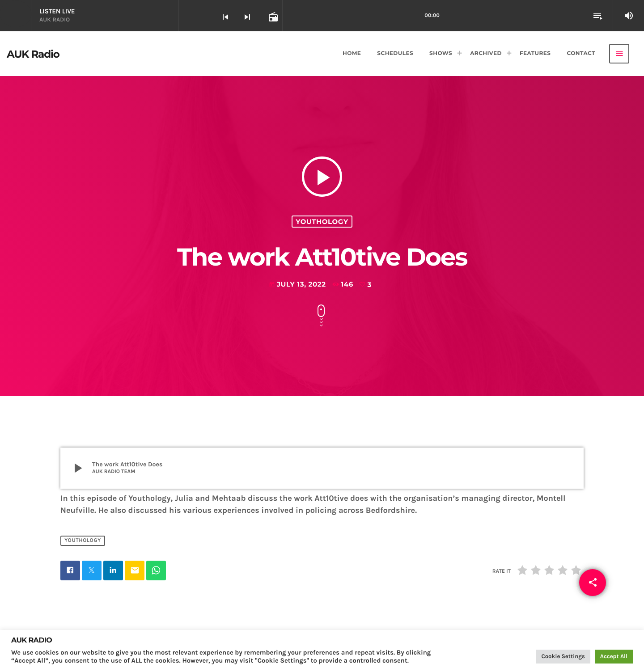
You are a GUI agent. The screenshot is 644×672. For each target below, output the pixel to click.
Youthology (322, 222)
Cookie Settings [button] (563, 657)
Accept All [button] (614, 657)
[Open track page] (272, 17)
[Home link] (33, 54)
